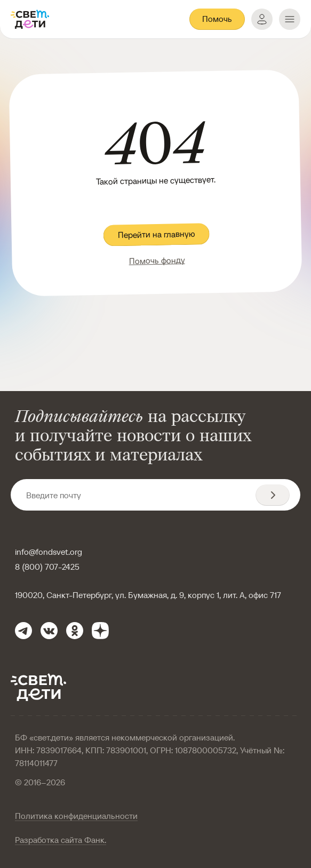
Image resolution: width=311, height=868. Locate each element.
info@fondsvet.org (49, 552)
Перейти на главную (157, 234)
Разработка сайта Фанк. (61, 840)
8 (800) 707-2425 (47, 567)
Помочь (217, 19)
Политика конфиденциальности (76, 816)
